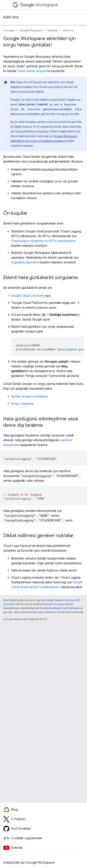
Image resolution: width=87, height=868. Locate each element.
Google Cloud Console (27, 296)
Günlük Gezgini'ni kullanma (29, 396)
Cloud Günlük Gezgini (32, 71)
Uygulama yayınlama (25, 262)
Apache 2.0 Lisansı (54, 604)
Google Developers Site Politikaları (59, 608)
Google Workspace (31, 30)
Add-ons (11, 17)
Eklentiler (53, 30)
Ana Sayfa (9, 30)
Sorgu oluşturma (22, 404)
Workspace (39, 5)
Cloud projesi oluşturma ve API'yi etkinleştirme (43, 241)
